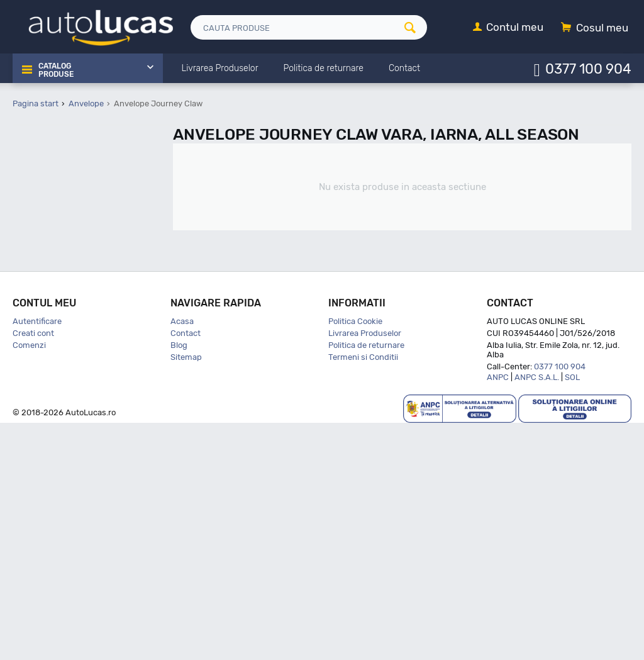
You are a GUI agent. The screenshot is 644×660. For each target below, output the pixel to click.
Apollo (53, 311)
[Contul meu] (508, 28)
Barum (54, 392)
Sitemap (186, 594)
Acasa (182, 558)
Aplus (53, 295)
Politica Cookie (355, 558)
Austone (58, 360)
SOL (572, 614)
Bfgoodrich (63, 441)
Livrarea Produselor (365, 570)
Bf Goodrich (64, 409)
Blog (179, 582)
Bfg (48, 425)
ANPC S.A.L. (537, 614)
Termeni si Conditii (363, 594)
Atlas (51, 344)
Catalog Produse (55, 69)
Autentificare (37, 558)
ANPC (498, 614)
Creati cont (33, 570)
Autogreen (62, 376)
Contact (186, 570)
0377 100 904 (588, 68)
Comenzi (29, 582)
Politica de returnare (366, 582)
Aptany (55, 327)
